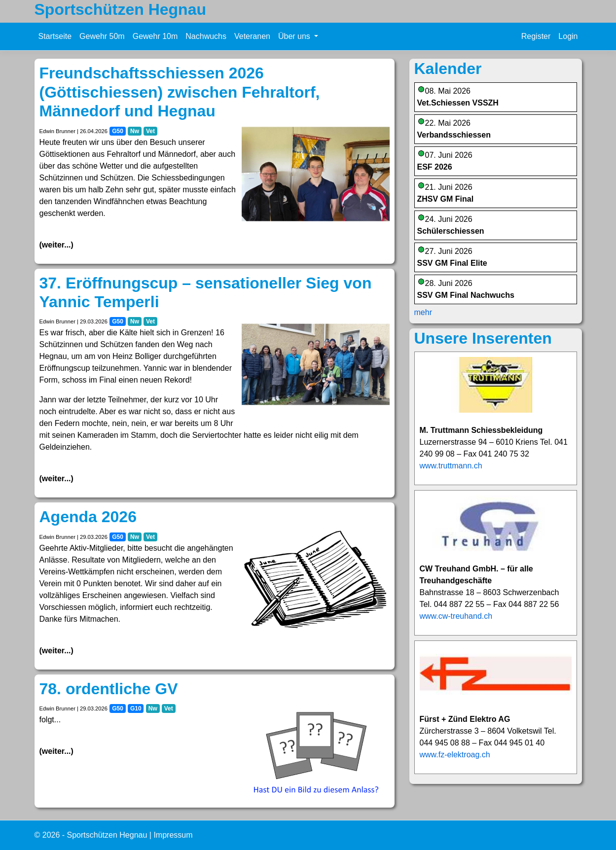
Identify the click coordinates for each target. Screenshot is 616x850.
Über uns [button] (295, 36)
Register (536, 36)
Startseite (55, 36)
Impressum (173, 835)
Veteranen (252, 36)
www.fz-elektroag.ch (455, 755)
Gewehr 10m (155, 36)
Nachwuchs (206, 36)
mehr (423, 312)
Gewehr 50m (102, 36)
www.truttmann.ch (451, 466)
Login (568, 36)
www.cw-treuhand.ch (456, 616)
